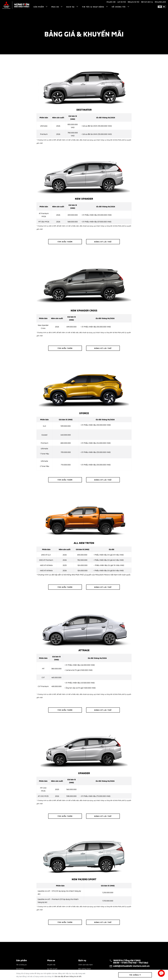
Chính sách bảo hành (85, 965)
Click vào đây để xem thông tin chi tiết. (68, 976)
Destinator (20, 969)
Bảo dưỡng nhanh (85, 969)
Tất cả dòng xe (21, 965)
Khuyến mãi (51, 965)
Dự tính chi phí (52, 969)
